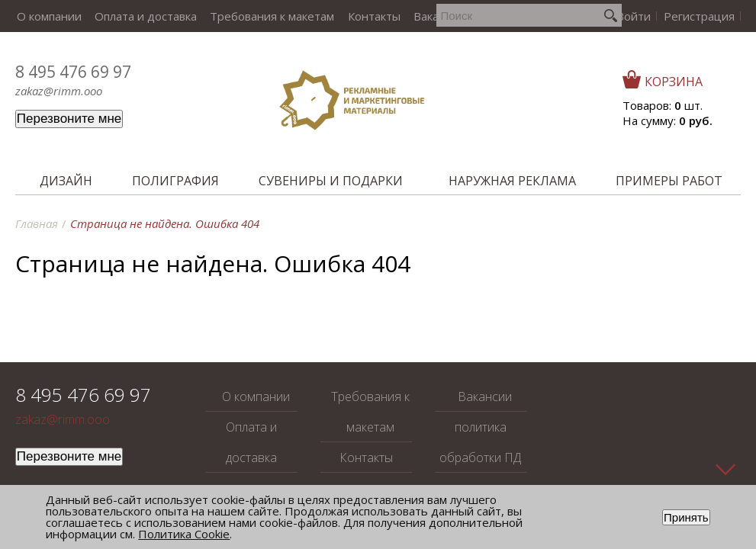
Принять (686, 517)
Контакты (365, 16)
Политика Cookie (184, 534)
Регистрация (700, 16)
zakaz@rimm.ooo (59, 91)
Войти (637, 16)
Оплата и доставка (142, 16)
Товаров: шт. (663, 105)
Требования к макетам (266, 16)
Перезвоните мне (69, 119)
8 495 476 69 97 (73, 72)
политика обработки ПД (480, 442)
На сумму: (668, 120)
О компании (48, 16)
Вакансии (428, 16)
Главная (37, 223)
